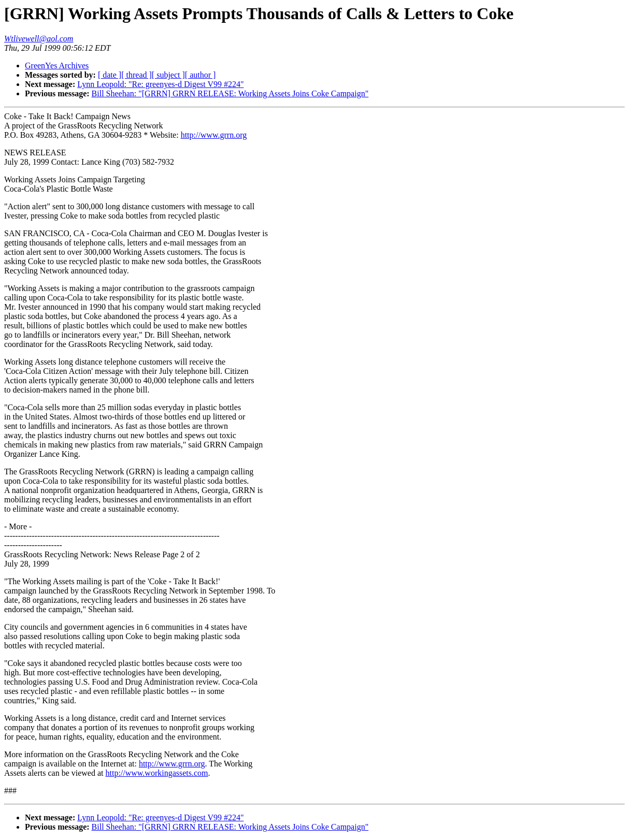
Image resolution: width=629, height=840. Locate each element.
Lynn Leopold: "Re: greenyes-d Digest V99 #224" (160, 84)
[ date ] (110, 75)
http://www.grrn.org (214, 135)
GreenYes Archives (57, 66)
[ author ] (201, 75)
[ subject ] (168, 75)
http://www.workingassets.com (156, 773)
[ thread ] (137, 75)
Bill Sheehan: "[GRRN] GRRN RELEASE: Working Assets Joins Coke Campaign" (230, 93)
